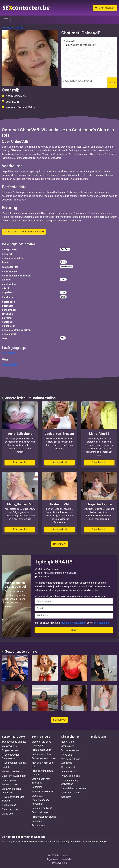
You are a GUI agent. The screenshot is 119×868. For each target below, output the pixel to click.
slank (63, 262)
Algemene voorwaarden (73, 623)
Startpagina (7, 27)
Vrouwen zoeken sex (13, 771)
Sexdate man (9, 805)
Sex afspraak (9, 780)
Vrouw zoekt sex (71, 776)
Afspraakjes (68, 746)
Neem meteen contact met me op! (24, 232)
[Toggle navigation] (6, 20)
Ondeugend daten (41, 754)
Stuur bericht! (20, 462)
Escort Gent (68, 742)
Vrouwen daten (10, 785)
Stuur (112, 83)
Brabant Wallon (10, 364)
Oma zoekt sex (10, 809)
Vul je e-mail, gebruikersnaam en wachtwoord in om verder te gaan (74, 600)
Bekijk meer (59, 544)
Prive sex (67, 755)
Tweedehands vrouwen (74, 788)
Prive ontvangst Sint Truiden (13, 799)
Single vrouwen (10, 750)
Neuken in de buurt (42, 808)
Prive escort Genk (41, 750)
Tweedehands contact (14, 742)
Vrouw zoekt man (71, 750)
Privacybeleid (101, 623)
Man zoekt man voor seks (43, 765)
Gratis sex (7, 814)
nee (63, 338)
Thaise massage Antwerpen (41, 802)
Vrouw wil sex (9, 746)
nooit (63, 279)
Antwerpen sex (69, 771)
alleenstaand (66, 267)
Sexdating (37, 787)
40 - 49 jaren (9, 353)
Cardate (6, 767)
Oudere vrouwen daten (14, 776)
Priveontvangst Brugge (14, 763)
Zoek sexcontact (105, 8)
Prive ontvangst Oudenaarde (10, 757)
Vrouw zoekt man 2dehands (41, 781)
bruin (63, 292)
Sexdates (37, 821)
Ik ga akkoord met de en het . (72, 623)
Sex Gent (19, 27)
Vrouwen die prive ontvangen (12, 791)
